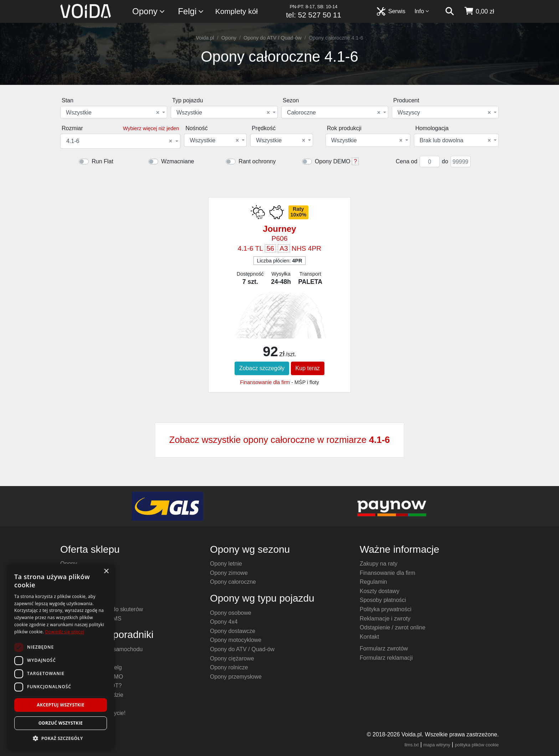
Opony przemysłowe (236, 677)
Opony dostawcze (233, 631)
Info (422, 11)
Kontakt (369, 637)
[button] (61, 738)
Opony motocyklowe (236, 640)
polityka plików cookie (477, 745)
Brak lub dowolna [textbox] (455, 141)
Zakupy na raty (379, 564)
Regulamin (373, 582)
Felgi (191, 12)
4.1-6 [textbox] (119, 141)
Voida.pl (205, 38)
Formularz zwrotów (384, 648)
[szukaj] (450, 11)
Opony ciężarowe (232, 658)
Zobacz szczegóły (262, 368)
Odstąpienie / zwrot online (393, 627)
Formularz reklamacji (386, 658)
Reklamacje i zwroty (385, 619)
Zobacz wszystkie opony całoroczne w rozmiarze (280, 440)
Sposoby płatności (383, 600)
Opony (149, 12)
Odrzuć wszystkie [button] (61, 723)
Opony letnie (226, 564)
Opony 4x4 (224, 622)
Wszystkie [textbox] (113, 113)
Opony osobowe (231, 613)
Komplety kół (237, 11)
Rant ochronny (257, 161)
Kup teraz (308, 368)
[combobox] (114, 112)
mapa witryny (437, 745)
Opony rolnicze (229, 667)
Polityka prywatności (386, 609)
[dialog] (61, 656)
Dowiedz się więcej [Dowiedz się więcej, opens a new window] (65, 632)
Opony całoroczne (233, 582)
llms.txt (412, 745)
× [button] (106, 571)
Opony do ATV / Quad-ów (273, 38)
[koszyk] (479, 11)
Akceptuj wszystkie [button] (60, 705)
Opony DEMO (333, 161)
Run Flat (102, 161)
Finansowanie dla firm (265, 382)
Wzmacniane (178, 161)
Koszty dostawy (379, 591)
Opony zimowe (229, 573)
